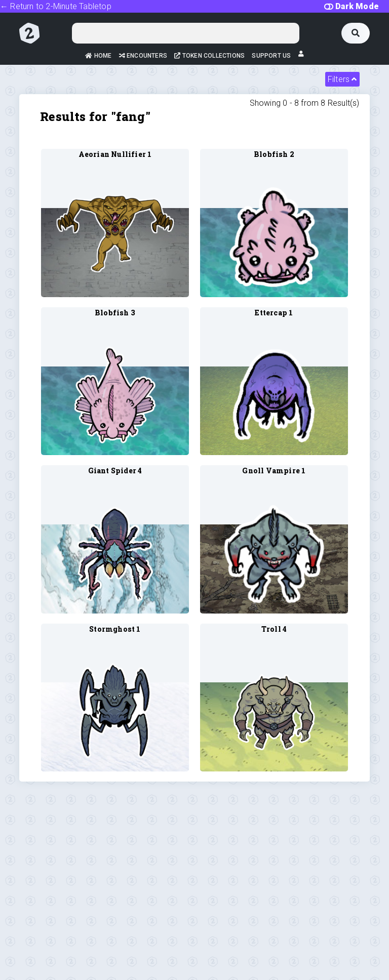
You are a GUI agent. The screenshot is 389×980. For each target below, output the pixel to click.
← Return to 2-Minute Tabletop (56, 6)
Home (98, 56)
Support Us (271, 56)
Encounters (143, 56)
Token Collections (209, 56)
